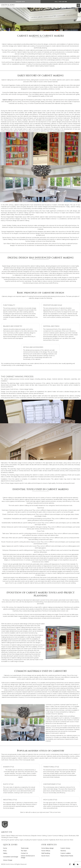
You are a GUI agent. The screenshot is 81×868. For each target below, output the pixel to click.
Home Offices (46, 851)
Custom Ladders (66, 853)
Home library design (47, 848)
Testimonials (25, 848)
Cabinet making (7, 100)
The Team (24, 851)
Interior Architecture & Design (28, 857)
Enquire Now (20, 2)
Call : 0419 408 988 (61, 2)
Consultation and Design (11, 857)
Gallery (5, 853)
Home (5, 848)
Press (5, 851)
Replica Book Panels (67, 856)
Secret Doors (45, 856)
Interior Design (8, 860)
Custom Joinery (65, 848)
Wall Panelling (46, 853)
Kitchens (63, 851)
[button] (78, 5)
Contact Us (24, 853)
